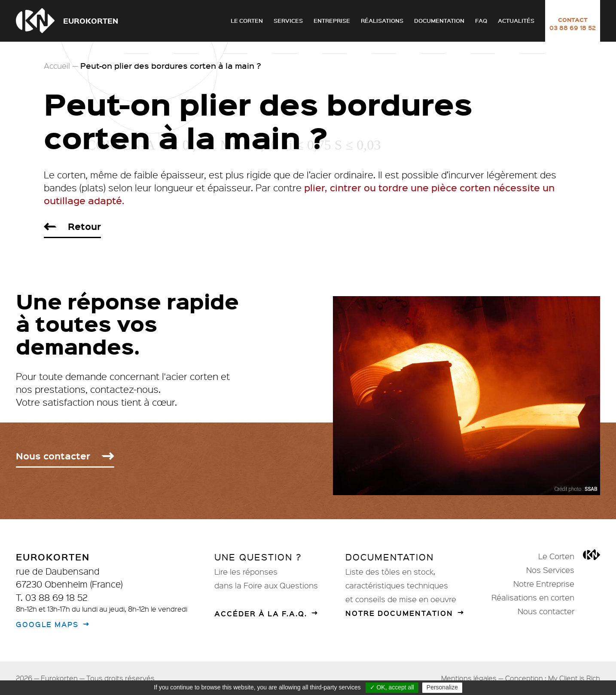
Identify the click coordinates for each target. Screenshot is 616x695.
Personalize (442, 687)
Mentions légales (469, 678)
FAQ (481, 21)
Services (288, 21)
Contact (573, 24)
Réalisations (382, 21)
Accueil (57, 66)
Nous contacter (546, 611)
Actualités (516, 21)
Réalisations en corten (533, 597)
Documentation (439, 21)
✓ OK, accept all (392, 687)
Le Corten (247, 21)
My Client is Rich (574, 678)
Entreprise (332, 21)
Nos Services (550, 570)
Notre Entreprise (544, 584)
